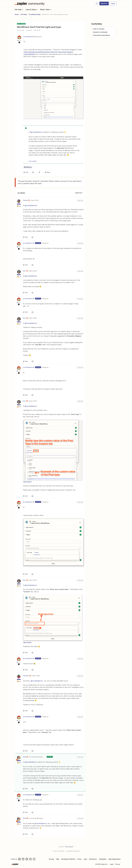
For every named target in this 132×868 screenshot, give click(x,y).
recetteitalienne (28, 37)
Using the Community (100, 32)
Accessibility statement (73, 851)
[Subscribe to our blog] (27, 859)
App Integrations (114, 859)
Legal (112, 864)
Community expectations (101, 35)
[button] (104, 3)
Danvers (26, 200)
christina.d (26, 676)
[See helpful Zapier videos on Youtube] (34, 859)
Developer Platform (68, 859)
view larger (27, 482)
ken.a (25, 271)
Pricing (51, 859)
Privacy (118, 864)
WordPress (28, 167)
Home (17, 14)
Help (58, 859)
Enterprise (93, 859)
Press (80, 859)
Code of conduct (99, 29)
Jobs (85, 859)
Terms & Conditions (58, 851)
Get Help (19, 9)
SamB (25, 757)
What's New (46, 9)
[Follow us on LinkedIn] (23, 859)
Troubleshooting (34, 14)
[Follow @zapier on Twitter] (30, 859)
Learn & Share (32, 9)
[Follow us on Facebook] (19, 859)
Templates (103, 859)
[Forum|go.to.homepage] (30, 3)
